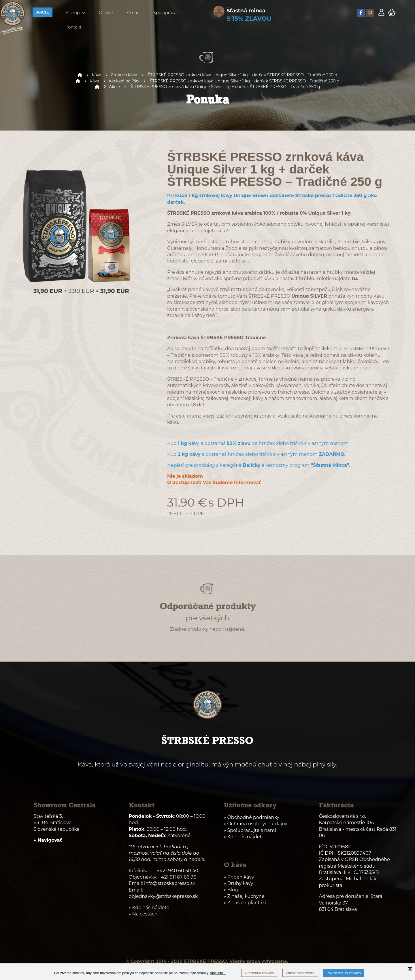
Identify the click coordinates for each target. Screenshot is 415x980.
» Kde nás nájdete (244, 837)
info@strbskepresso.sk (170, 883)
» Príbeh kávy (239, 877)
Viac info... (218, 973)
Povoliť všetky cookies (344, 973)
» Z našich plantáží (245, 903)
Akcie (114, 87)
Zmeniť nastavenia (300, 973)
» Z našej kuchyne (244, 896)
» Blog (231, 890)
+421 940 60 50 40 (178, 871)
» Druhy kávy (239, 883)
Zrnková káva (124, 75)
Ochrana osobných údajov (257, 824)
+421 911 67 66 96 (177, 877)
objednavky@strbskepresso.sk (163, 896)
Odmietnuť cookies (259, 973)
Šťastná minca (246, 11)
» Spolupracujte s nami (250, 830)
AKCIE (43, 12)
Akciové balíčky (124, 81)
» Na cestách (143, 914)
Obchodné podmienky (253, 817)
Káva (96, 75)
